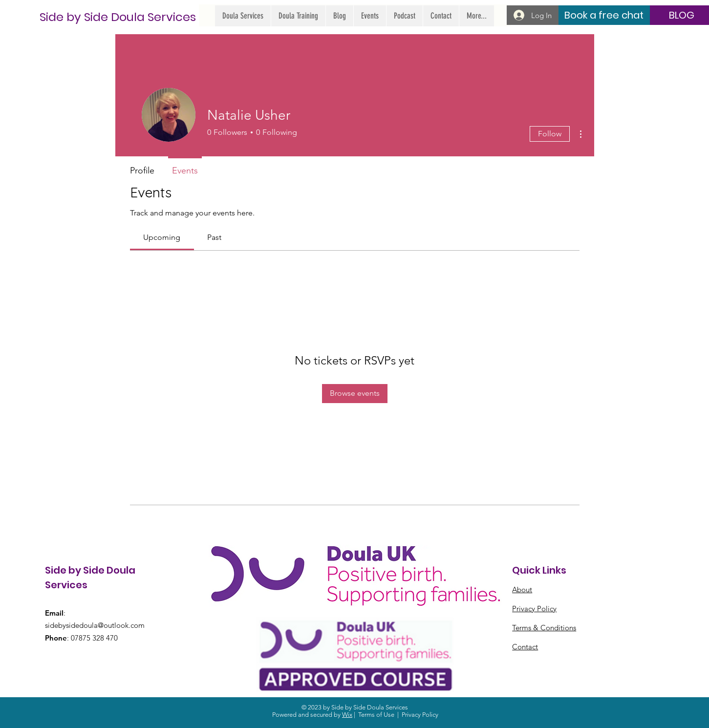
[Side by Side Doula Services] (118, 17)
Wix (347, 715)
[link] (162, 237)
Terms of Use (376, 715)
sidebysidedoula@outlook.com (95, 625)
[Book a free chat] (604, 15)
